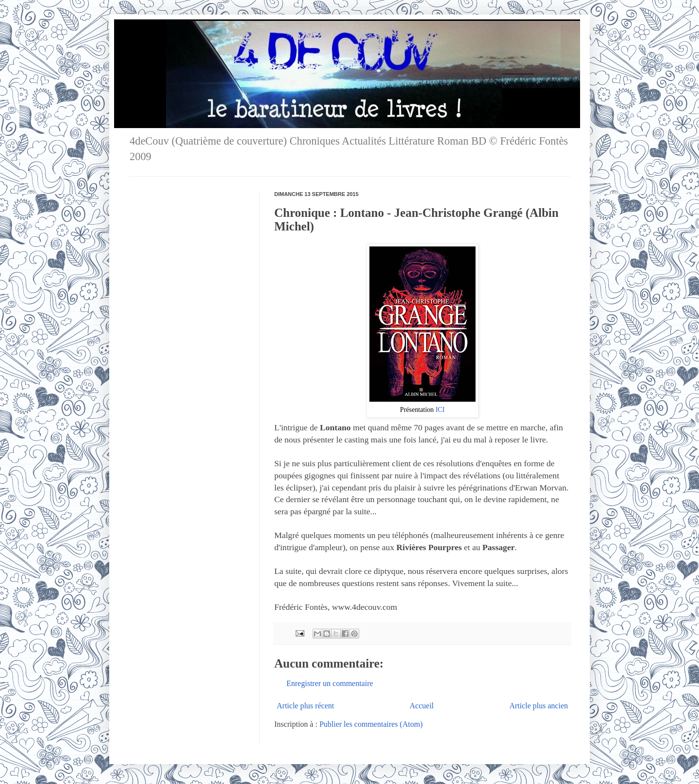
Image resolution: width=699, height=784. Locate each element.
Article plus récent (305, 706)
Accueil (422, 706)
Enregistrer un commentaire (330, 683)
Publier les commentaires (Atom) (371, 724)
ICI (440, 409)
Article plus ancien (539, 706)
